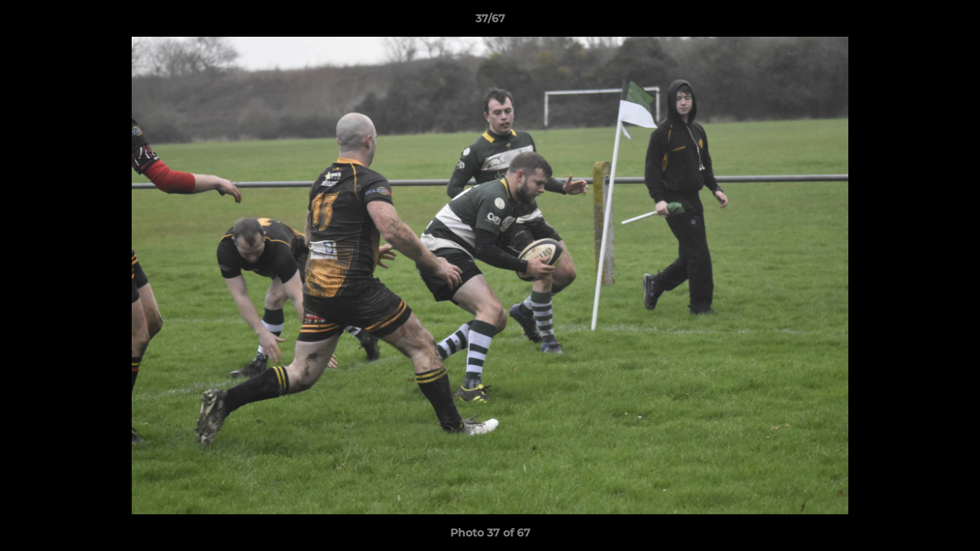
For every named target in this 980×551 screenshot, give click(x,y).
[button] (952, 22)
